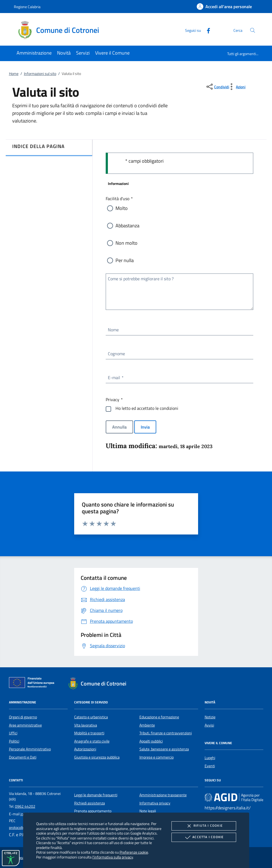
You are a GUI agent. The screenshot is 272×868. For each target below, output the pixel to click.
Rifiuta (204, 826)
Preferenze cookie (134, 852)
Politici (14, 741)
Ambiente (147, 725)
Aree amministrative (25, 725)
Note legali (148, 811)
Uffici (13, 733)
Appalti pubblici (151, 741)
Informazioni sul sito (40, 74)
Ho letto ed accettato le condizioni (147, 408)
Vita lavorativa (86, 725)
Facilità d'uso (119, 199)
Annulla (119, 427)
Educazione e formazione (159, 717)
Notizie (210, 717)
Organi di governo (23, 717)
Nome (113, 330)
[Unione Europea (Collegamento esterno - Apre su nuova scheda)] (33, 684)
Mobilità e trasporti (89, 733)
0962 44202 (25, 806)
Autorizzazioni (85, 749)
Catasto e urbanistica (91, 717)
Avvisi (209, 725)
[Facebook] (206, 30)
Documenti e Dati (23, 757)
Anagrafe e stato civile (92, 741)
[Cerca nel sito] (253, 30)
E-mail (115, 378)
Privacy (114, 400)
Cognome (116, 354)
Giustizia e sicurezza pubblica (97, 757)
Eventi (210, 766)
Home (14, 74)
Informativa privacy (155, 803)
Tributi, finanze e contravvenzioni (166, 733)
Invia (145, 427)
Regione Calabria (27, 7)
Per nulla (125, 260)
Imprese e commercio (157, 757)
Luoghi (210, 758)
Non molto (126, 243)
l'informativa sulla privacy (113, 857)
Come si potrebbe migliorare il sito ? (141, 279)
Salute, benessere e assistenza (164, 749)
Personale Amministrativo (30, 749)
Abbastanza (127, 226)
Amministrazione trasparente (163, 795)
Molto (122, 208)
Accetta (204, 837)
